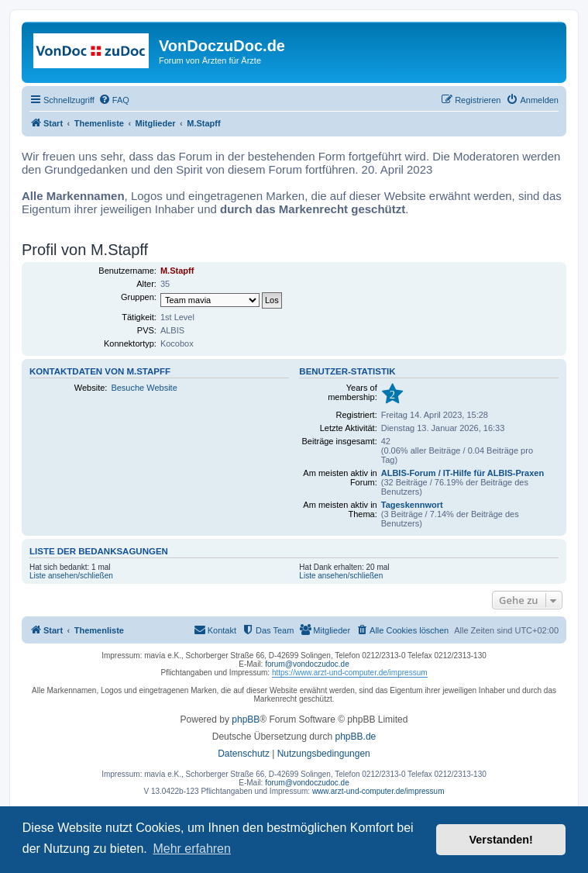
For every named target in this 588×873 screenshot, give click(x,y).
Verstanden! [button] (501, 840)
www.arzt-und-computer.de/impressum (378, 791)
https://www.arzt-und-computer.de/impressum (350, 673)
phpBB (246, 719)
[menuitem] (114, 100)
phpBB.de (356, 737)
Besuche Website (144, 388)
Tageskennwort (412, 505)
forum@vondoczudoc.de (307, 664)
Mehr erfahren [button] (192, 849)
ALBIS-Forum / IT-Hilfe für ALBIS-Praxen (462, 473)
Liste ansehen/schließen (71, 576)
